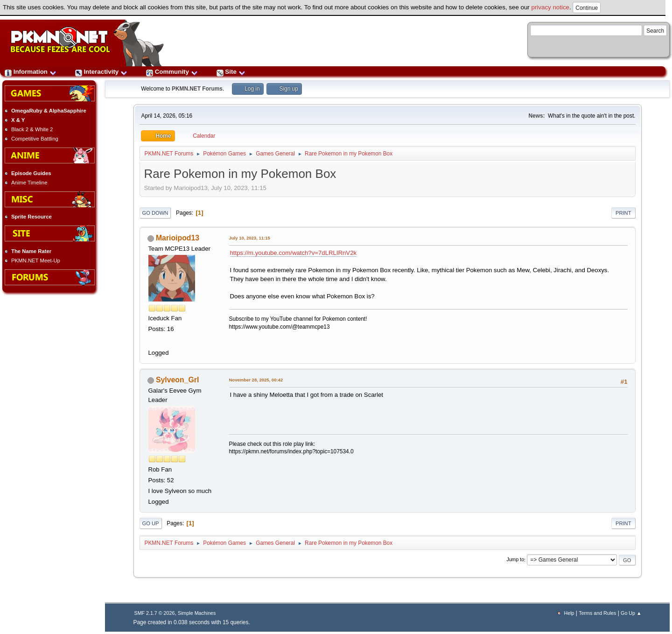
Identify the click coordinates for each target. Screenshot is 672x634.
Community (172, 72)
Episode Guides (31, 173)
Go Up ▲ (631, 613)
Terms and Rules (597, 613)
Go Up (151, 523)
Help (569, 613)
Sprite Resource (31, 217)
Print (623, 213)
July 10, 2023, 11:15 (250, 238)
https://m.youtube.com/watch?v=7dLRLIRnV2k (294, 253)
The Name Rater (31, 251)
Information (31, 72)
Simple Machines (197, 613)
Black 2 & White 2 (32, 129)
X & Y (18, 120)
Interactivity (101, 72)
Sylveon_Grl (177, 380)
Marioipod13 (178, 238)
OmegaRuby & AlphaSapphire (49, 111)
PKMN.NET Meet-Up (36, 261)
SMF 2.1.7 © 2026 (155, 613)
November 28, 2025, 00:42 (256, 380)
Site (231, 72)
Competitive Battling (35, 139)
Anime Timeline (29, 183)
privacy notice (551, 7)
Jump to (515, 560)
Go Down (155, 213)
